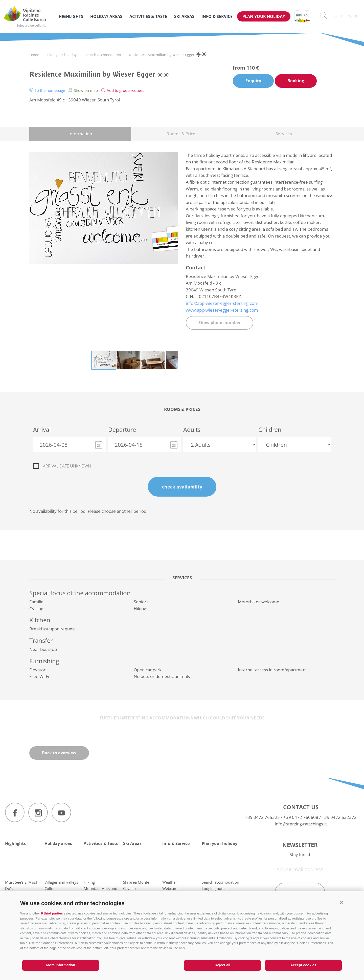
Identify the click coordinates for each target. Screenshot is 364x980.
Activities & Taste (148, 16)
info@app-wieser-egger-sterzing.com (222, 303)
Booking (296, 81)
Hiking (89, 882)
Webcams (171, 888)
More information (61, 965)
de (335, 16)
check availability (182, 487)
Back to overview (59, 753)
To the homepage (48, 90)
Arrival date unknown (67, 466)
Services (284, 134)
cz (350, 16)
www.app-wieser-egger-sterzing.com (222, 310)
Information (80, 134)
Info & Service (217, 16)
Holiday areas (106, 16)
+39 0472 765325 (262, 817)
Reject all (222, 965)
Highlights (71, 16)
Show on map (84, 90)
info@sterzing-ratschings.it (301, 824)
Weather (170, 882)
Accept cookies (303, 965)
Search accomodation (220, 882)
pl (357, 16)
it (343, 16)
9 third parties (52, 913)
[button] (342, 902)
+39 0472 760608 (301, 817)
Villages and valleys (61, 882)
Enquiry (253, 81)
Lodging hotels (214, 888)
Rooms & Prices (182, 134)
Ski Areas (184, 16)
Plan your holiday (264, 16)
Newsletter (300, 845)
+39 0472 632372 (339, 817)
